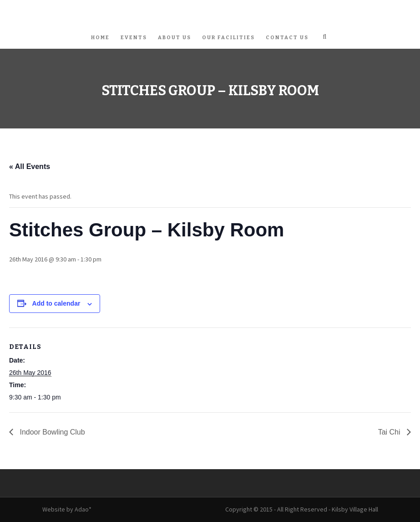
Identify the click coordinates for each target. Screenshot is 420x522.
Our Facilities (228, 38)
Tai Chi (390, 432)
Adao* (83, 509)
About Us (175, 38)
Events (134, 38)
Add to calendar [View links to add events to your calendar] (56, 303)
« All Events (30, 166)
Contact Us (287, 38)
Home (100, 38)
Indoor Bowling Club (51, 432)
